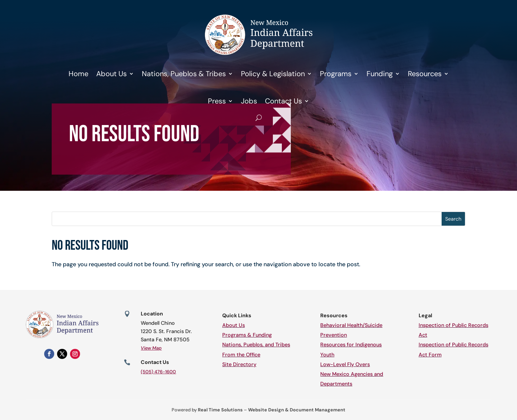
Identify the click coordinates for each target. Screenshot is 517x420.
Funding (380, 74)
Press (217, 101)
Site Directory (239, 364)
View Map (151, 348)
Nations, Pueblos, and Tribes (256, 345)
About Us (111, 74)
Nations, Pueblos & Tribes (184, 74)
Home (78, 74)
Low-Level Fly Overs (345, 364)
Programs (336, 74)
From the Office (241, 355)
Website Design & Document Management (297, 410)
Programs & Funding (247, 335)
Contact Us (283, 101)
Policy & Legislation (273, 74)
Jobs (249, 101)
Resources (425, 74)
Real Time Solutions (220, 410)
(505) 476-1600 (158, 372)
